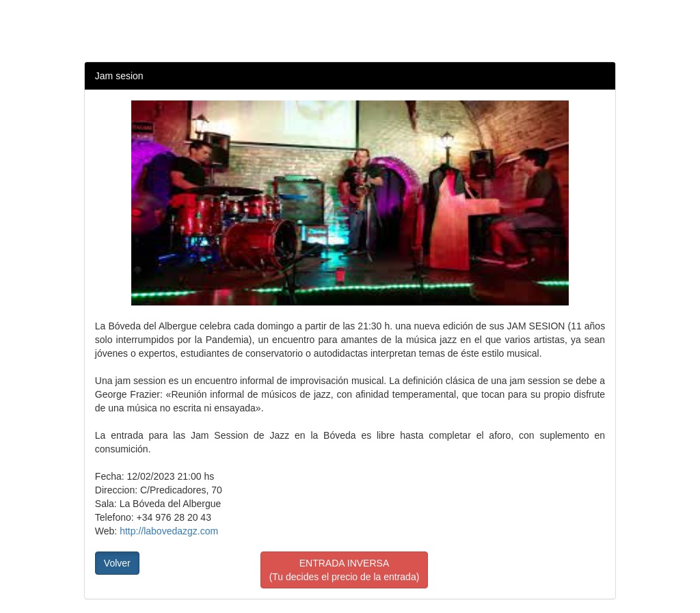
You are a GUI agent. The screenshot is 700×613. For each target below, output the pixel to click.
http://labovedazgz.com (169, 531)
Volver (117, 563)
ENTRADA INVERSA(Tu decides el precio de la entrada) (345, 570)
